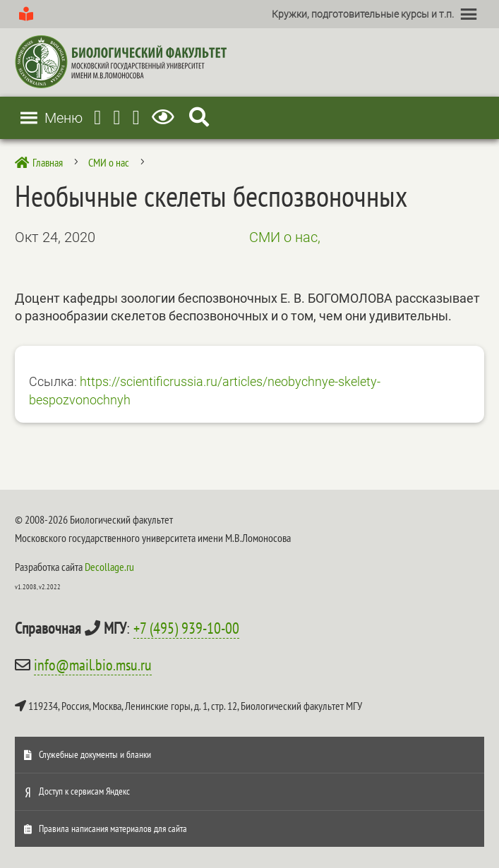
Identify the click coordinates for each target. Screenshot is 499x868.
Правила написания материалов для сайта (113, 828)
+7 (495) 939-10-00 (186, 628)
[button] (363, 14)
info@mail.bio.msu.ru (93, 665)
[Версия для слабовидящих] (166, 117)
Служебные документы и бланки (95, 754)
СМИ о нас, (285, 237)
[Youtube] (116, 117)
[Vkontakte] (136, 117)
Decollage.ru (109, 567)
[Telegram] (97, 117)
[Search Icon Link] (199, 117)
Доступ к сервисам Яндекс (84, 791)
